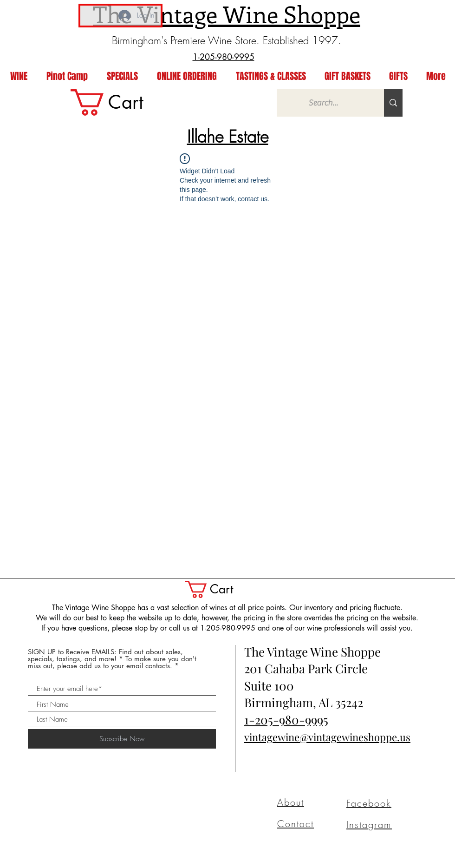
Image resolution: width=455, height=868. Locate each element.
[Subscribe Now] (122, 739)
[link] (122, 102)
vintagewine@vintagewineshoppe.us (327, 737)
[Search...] (323, 103)
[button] (220, 589)
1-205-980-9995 (286, 720)
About (291, 802)
